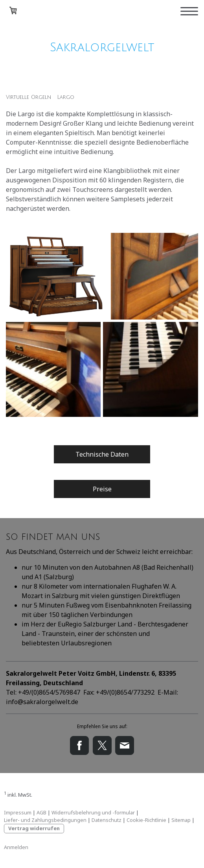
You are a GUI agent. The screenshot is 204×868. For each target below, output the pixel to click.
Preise (102, 489)
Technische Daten (102, 454)
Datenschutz (107, 820)
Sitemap (181, 820)
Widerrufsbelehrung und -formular (93, 812)
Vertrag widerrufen (34, 828)
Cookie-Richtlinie (146, 820)
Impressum (18, 812)
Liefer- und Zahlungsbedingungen (45, 820)
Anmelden (16, 847)
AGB (41, 812)
